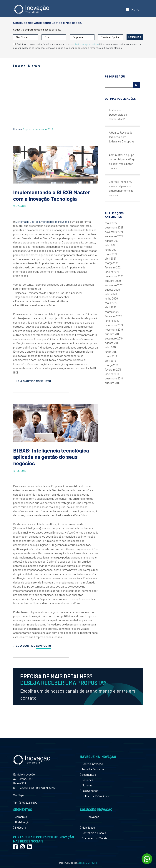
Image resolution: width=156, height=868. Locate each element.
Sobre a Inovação (91, 764)
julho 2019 (111, 347)
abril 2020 (111, 307)
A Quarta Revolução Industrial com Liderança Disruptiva (122, 137)
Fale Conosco (89, 791)
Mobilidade (87, 827)
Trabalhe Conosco (92, 769)
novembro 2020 (114, 276)
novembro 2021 (114, 232)
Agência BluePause (87, 863)
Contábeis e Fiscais (93, 833)
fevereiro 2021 (113, 267)
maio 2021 (111, 254)
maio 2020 (111, 303)
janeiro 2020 (112, 321)
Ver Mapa (19, 795)
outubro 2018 (113, 383)
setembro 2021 (114, 236)
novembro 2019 (114, 329)
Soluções (87, 780)
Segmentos (88, 774)
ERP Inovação (90, 817)
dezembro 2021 (114, 227)
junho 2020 (111, 298)
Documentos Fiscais (94, 838)
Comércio (20, 817)
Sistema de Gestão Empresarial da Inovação (42, 222)
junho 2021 (111, 250)
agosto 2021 (112, 241)
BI (82, 822)
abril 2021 (110, 258)
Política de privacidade (87, 44)
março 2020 (112, 312)
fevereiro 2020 (113, 316)
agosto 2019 (112, 343)
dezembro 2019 (114, 325)
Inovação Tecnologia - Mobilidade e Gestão (32, 9)
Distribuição (22, 822)
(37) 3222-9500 (28, 802)
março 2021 (112, 263)
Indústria (20, 827)
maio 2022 (111, 223)
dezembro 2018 (114, 378)
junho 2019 (111, 352)
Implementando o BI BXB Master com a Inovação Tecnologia (52, 195)
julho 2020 (111, 294)
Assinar (135, 37)
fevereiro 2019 (113, 369)
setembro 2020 (114, 285)
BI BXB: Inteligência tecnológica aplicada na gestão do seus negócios (51, 457)
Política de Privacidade (95, 796)
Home (17, 129)
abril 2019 (110, 361)
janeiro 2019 (112, 374)
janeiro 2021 (112, 272)
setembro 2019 (114, 338)
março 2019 (112, 365)
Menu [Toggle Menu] (132, 9)
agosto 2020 (112, 290)
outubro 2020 (113, 281)
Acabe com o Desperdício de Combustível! (118, 115)
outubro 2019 (113, 334)
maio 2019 (111, 356)
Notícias (86, 785)
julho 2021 (111, 245)
